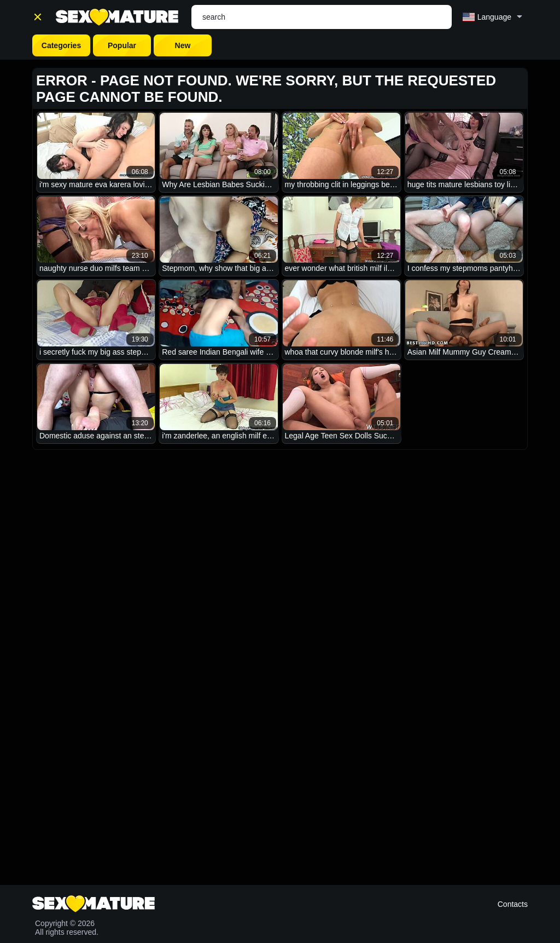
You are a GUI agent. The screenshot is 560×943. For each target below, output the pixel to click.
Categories (61, 45)
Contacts (513, 904)
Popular (122, 45)
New (183, 45)
